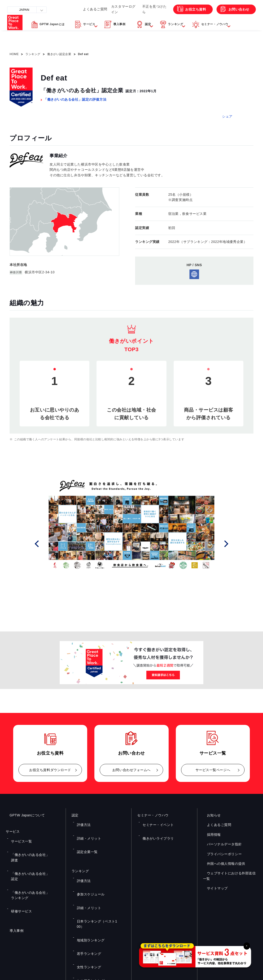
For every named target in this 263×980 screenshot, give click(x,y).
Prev (43, 544)
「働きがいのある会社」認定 (30, 852)
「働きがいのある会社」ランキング (34, 859)
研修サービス (19, 866)
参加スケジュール (88, 865)
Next (228, 544)
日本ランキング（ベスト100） (97, 879)
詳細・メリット (86, 829)
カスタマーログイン (107, 19)
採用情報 (210, 835)
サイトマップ (214, 888)
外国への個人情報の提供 (222, 864)
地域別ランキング (88, 886)
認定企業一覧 (85, 836)
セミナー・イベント (155, 821)
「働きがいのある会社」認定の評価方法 (75, 99)
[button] (99, 36)
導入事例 (13, 882)
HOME (14, 54)
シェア (227, 116)
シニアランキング (88, 907)
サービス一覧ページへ (213, 770)
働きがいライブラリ (155, 829)
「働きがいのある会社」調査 (30, 845)
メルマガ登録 (196, 928)
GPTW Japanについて (23, 815)
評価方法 (82, 821)
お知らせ (210, 815)
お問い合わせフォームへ (131, 770)
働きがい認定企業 (59, 54)
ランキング (33, 54)
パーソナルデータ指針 (221, 844)
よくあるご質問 (73, 19)
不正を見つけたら (142, 19)
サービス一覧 (19, 838)
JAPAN (28, 9)
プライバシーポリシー (221, 854)
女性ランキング (86, 900)
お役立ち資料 (186, 19)
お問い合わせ (234, 19)
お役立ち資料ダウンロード (50, 770)
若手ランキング (86, 893)
